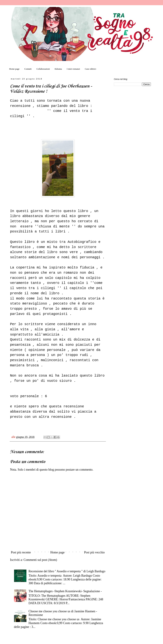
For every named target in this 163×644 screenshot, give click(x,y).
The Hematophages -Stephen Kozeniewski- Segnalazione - (65, 591)
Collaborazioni (43, 69)
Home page (14, 69)
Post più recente (21, 552)
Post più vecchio (94, 552)
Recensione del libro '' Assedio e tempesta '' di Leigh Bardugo (67, 571)
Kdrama (58, 69)
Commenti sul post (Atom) (40, 560)
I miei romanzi (73, 69)
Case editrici (90, 69)
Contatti (28, 69)
